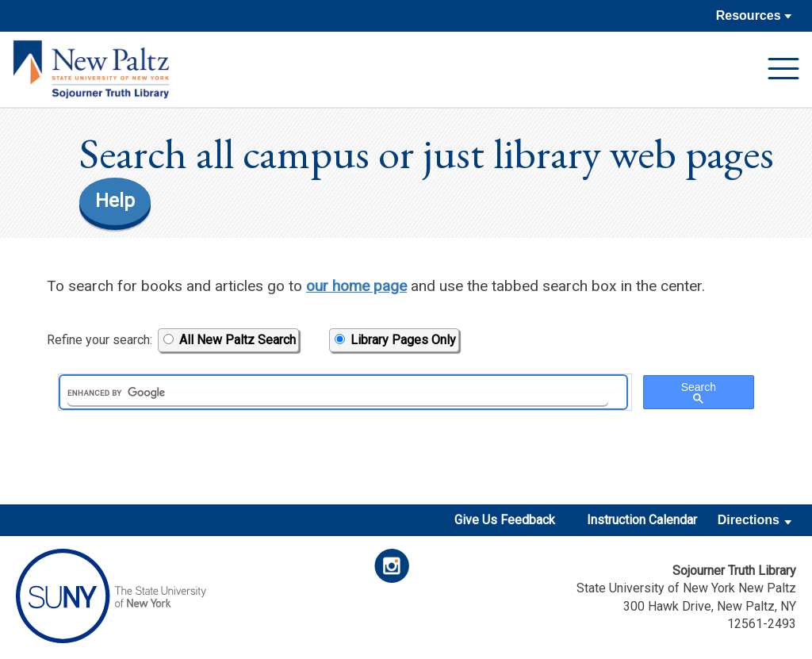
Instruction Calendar (642, 520)
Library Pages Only (395, 340)
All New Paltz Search (230, 340)
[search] (338, 393)
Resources (754, 15)
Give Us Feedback (505, 520)
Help (115, 201)
